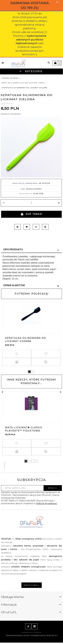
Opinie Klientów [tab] (14, 285)
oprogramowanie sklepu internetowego (26, 636)
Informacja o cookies (32, 633)
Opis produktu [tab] (13, 249)
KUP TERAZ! (32, 214)
